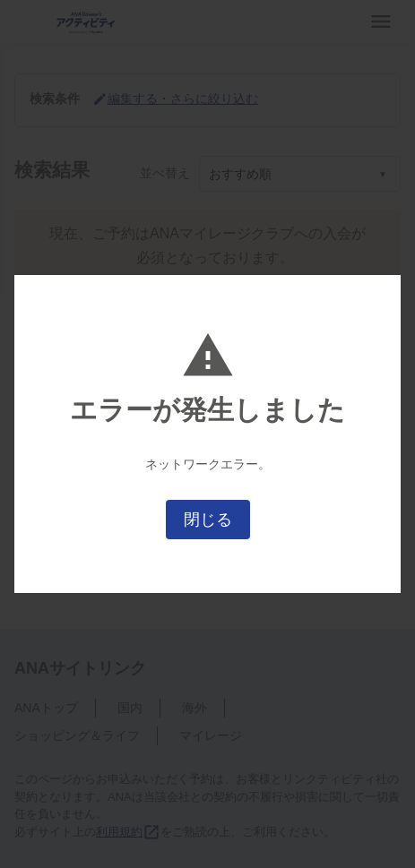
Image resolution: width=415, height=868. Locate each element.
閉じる (208, 520)
